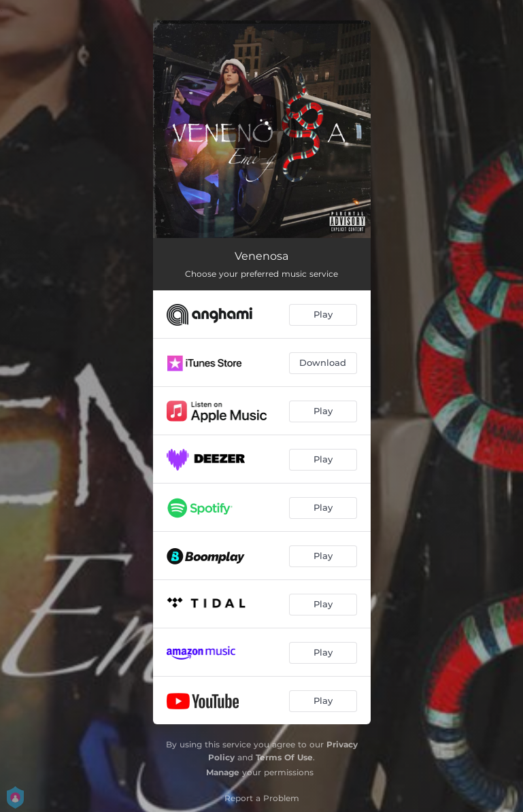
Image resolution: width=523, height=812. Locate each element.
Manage (223, 772)
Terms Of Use (284, 757)
